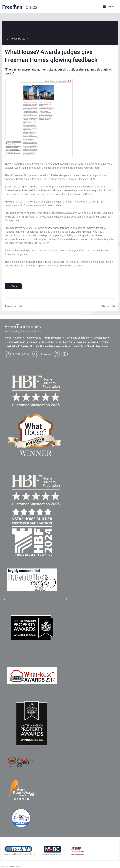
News (18, 338)
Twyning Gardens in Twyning (93, 342)
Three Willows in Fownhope (22, 342)
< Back (13, 286)
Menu (109, 7)
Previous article (14, 306)
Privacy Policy (33, 338)
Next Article (109, 306)
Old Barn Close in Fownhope (92, 346)
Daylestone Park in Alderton (57, 342)
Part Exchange (53, 338)
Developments (102, 338)
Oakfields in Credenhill (19, 346)
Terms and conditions (77, 338)
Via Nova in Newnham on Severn (54, 346)
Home (8, 338)
